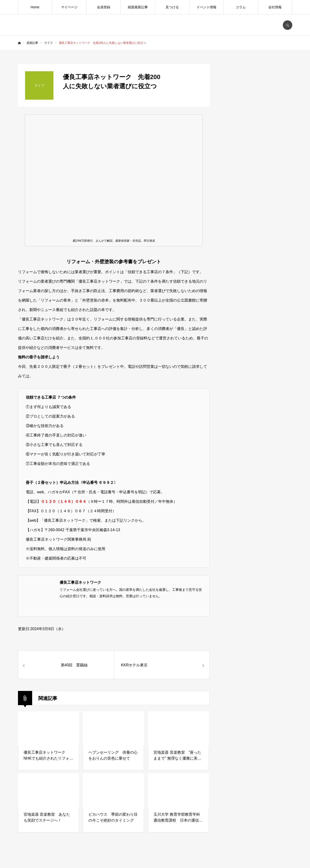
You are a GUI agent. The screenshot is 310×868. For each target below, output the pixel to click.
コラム (241, 7)
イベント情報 (206, 7)
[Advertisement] (257, 435)
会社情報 (275, 7)
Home (35, 7)
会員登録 (104, 7)
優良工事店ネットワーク (80, 582)
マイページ (69, 7)
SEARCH (288, 25)
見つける (172, 7)
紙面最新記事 (138, 7)
